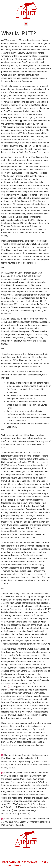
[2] (12, 534)
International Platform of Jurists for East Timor (24, 863)
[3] (9, 687)
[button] (26, 24)
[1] (36, 528)
